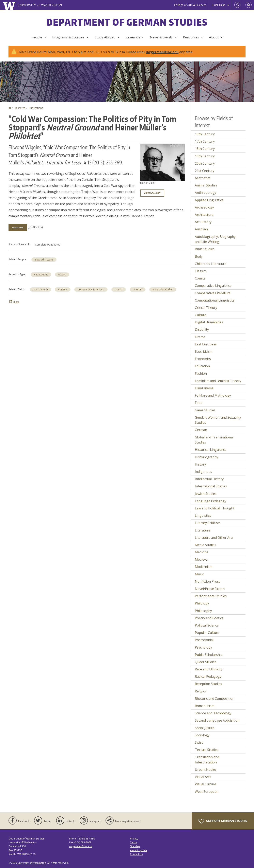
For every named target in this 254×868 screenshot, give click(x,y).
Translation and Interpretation (207, 760)
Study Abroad (105, 37)
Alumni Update (139, 850)
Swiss (199, 742)
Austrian (201, 229)
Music (199, 574)
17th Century (205, 141)
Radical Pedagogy (208, 676)
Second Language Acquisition (217, 720)
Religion (201, 691)
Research (133, 37)
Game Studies (205, 410)
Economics (203, 359)
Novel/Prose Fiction (210, 589)
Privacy (134, 839)
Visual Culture (205, 784)
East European (206, 344)
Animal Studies (206, 185)
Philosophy (203, 611)
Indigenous (203, 472)
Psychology (203, 647)
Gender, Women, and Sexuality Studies (218, 420)
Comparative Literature (91, 290)
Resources (191, 37)
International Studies (211, 486)
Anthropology (205, 193)
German (138, 290)
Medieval (202, 559)
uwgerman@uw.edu (162, 52)
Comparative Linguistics (213, 286)
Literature (203, 530)
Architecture (204, 215)
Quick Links (218, 5)
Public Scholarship (209, 655)
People (37, 37)
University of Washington (32, 863)
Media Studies (205, 545)
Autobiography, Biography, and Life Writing (216, 239)
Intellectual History (209, 479)
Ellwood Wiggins (44, 260)
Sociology (202, 735)
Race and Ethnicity (209, 669)
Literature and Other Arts (214, 538)
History (200, 464)
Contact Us (136, 854)
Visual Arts (203, 777)
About (214, 37)
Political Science (207, 625)
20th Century (41, 290)
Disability (202, 329)
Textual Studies (207, 750)
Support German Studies (223, 821)
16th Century (205, 134)
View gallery (152, 193)
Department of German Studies (127, 22)
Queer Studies (206, 662)
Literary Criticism (208, 523)
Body (199, 256)
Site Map (135, 846)
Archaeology (204, 207)
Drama (119, 290)
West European (207, 792)
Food (199, 403)
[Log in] (237, 5)
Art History (203, 222)
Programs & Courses (68, 37)
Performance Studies (211, 596)
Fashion (201, 374)
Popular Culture (207, 633)
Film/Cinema (204, 388)
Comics (200, 278)
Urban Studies (206, 770)
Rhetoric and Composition (215, 699)
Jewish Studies (206, 494)
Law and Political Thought (215, 508)
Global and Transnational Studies (214, 440)
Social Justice (205, 728)
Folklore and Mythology (213, 395)
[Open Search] (249, 5)
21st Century (205, 171)
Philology (202, 603)
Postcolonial (204, 640)
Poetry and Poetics (209, 618)
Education (202, 366)
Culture (201, 315)
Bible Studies (205, 249)
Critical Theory (206, 308)
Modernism (204, 567)
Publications (36, 108)
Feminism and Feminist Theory (218, 381)
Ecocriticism (204, 351)
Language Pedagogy (211, 501)
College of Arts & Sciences (190, 5)
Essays (62, 275)
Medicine (202, 552)
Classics (63, 290)
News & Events (161, 37)
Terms (134, 842)
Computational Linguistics (215, 300)
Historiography (207, 457)
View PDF (18, 228)
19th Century (205, 156)
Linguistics (203, 516)
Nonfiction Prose (208, 581)
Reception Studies (163, 290)
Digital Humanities (209, 322)
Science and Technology (213, 713)
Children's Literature (211, 264)
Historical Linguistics (211, 450)
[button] (162, 162)
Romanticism (205, 706)
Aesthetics (203, 178)
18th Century (205, 149)
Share (14, 302)
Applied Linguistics (209, 200)
